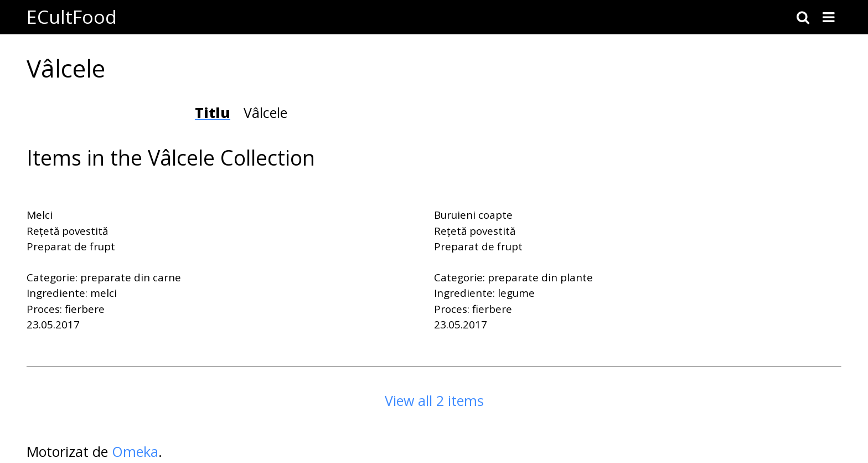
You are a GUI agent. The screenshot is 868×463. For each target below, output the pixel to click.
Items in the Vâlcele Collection (171, 158)
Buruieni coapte (473, 215)
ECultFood (72, 17)
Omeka (135, 451)
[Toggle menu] (829, 17)
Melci (40, 215)
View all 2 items (434, 400)
